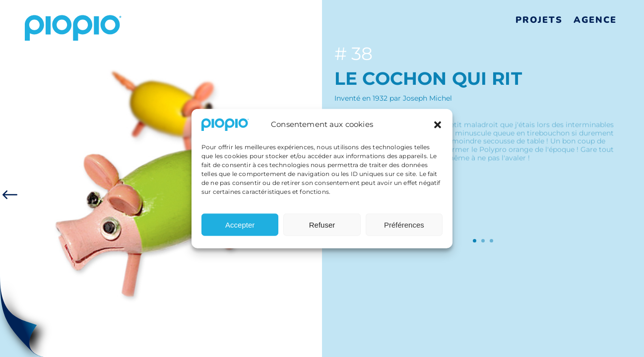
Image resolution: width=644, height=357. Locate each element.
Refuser (322, 228)
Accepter (240, 228)
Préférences (404, 228)
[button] (438, 128)
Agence (595, 20)
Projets (539, 20)
